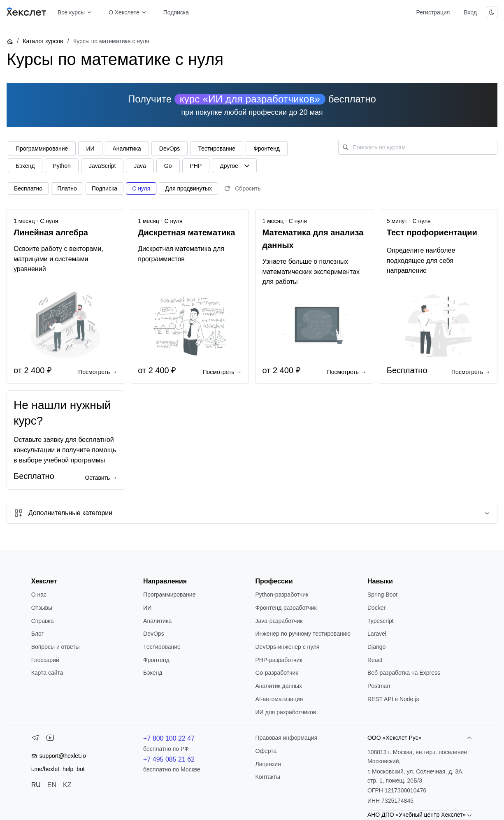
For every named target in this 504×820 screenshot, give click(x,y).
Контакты (268, 777)
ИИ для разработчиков (286, 712)
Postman (379, 686)
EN (52, 785)
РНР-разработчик (279, 660)
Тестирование (162, 647)
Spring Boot (382, 595)
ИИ (147, 608)
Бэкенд (153, 673)
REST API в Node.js (393, 699)
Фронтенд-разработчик (286, 608)
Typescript (381, 621)
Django (376, 647)
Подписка (176, 12)
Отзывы (42, 608)
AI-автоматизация (279, 699)
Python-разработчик (282, 595)
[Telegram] (35, 739)
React (375, 660)
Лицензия (268, 764)
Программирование (169, 595)
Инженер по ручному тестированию (303, 634)
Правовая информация (287, 738)
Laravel (377, 634)
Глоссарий (45, 660)
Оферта (266, 751)
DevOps (154, 634)
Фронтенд (156, 660)
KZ (67, 785)
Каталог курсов (43, 41)
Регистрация (433, 12)
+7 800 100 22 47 (169, 738)
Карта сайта (47, 673)
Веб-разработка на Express (404, 673)
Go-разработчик (277, 673)
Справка (43, 621)
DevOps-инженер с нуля (288, 647)
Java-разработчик (279, 621)
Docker (376, 608)
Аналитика (157, 621)
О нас (39, 595)
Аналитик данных (279, 686)
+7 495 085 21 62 (169, 759)
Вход (470, 12)
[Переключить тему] (492, 12)
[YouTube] (50, 739)
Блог (37, 634)
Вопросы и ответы (56, 647)
